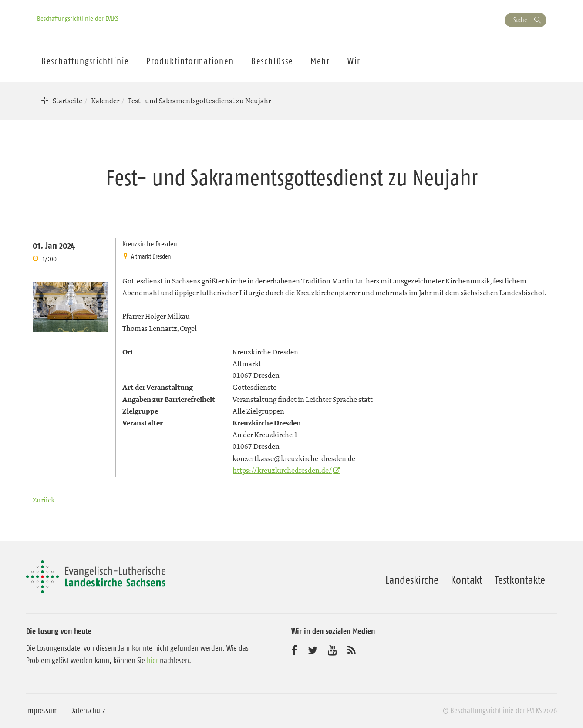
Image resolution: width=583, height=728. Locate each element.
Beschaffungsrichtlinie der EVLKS (78, 18)
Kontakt (467, 580)
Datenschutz (88, 711)
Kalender (105, 101)
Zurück (44, 500)
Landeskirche (412, 580)
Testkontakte (520, 580)
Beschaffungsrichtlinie (85, 61)
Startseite (67, 101)
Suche (520, 20)
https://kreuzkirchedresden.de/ (282, 470)
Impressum (42, 711)
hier (152, 661)
